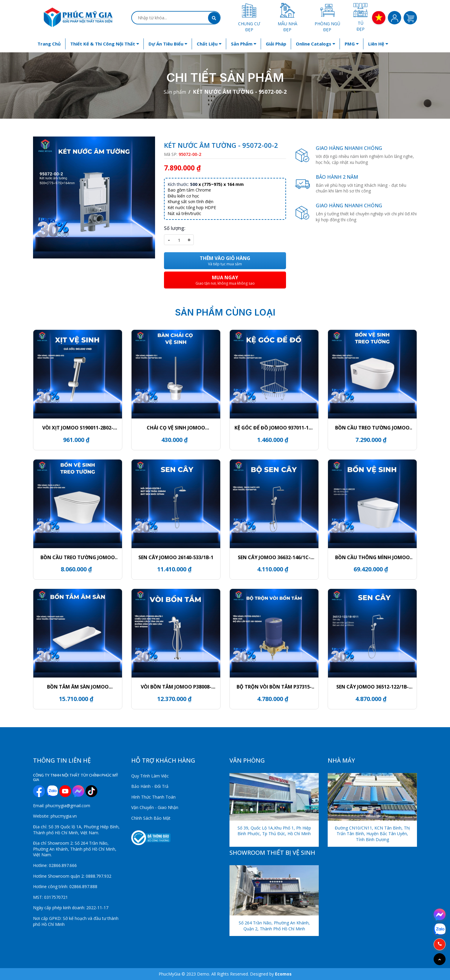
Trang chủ (49, 44)
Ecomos (283, 974)
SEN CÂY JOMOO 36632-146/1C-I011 (274, 557)
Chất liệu (209, 44)
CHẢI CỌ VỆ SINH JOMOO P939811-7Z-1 (176, 428)
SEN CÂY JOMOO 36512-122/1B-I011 (372, 687)
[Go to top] (440, 959)
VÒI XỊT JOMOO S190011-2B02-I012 (78, 428)
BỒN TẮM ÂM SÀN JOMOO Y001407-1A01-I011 (78, 687)
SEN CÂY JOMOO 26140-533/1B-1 (176, 557)
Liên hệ (378, 44)
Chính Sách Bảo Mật (151, 818)
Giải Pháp (276, 44)
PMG (352, 44)
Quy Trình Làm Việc (150, 776)
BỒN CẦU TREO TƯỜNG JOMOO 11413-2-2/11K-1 (78, 557)
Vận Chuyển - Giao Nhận (155, 807)
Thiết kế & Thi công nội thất (105, 44)
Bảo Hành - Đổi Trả (150, 786)
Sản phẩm (244, 44)
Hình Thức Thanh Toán (153, 797)
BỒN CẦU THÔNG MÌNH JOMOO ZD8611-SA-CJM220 (372, 557)
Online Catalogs (315, 44)
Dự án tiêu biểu (168, 44)
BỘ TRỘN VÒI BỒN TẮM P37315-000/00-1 (274, 687)
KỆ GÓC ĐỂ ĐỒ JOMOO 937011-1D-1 (274, 428)
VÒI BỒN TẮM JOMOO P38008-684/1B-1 (176, 687)
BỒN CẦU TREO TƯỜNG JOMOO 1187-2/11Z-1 (372, 428)
